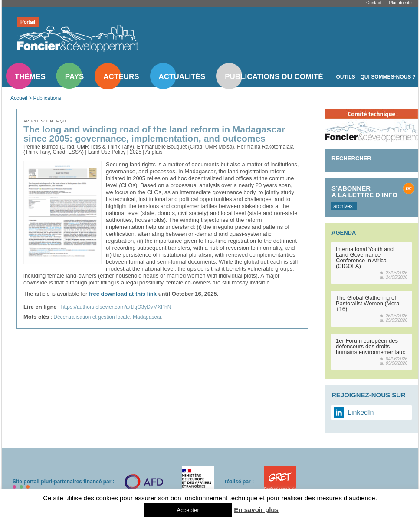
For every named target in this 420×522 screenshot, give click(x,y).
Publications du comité (274, 77)
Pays (74, 77)
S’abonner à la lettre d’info (364, 192)
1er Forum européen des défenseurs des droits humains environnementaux (371, 346)
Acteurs (121, 77)
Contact (374, 3)
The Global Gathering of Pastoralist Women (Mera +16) (367, 303)
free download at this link (123, 294)
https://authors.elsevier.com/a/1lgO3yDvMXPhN (116, 307)
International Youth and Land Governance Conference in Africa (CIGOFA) (365, 258)
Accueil (19, 98)
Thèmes (30, 77)
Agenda (344, 233)
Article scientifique (46, 121)
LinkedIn (361, 412)
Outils (346, 77)
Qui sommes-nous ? (388, 77)
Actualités (182, 77)
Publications (47, 98)
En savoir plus (256, 510)
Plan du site (400, 3)
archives (343, 206)
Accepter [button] (188, 510)
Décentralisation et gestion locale (92, 317)
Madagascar (147, 317)
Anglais (154, 152)
